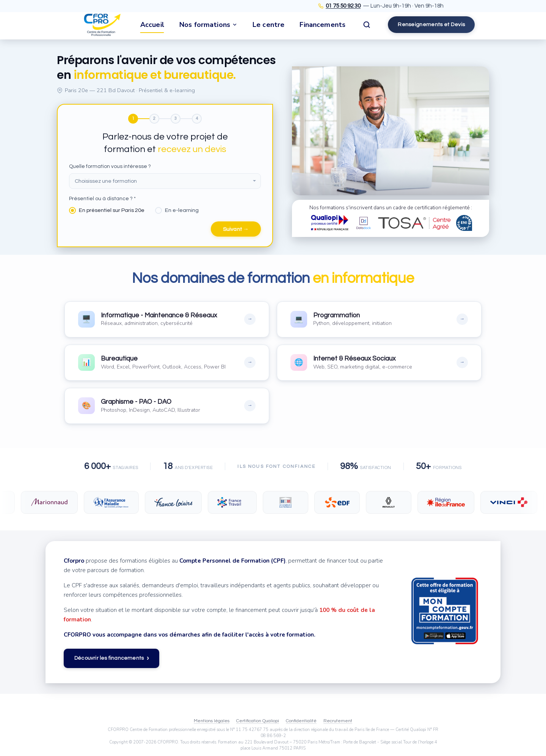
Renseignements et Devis (431, 24)
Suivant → (236, 230)
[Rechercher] (367, 25)
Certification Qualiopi (258, 721)
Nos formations (208, 25)
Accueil (152, 25)
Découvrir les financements (111, 659)
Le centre (268, 25)
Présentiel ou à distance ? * (102, 199)
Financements (322, 25)
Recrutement (338, 721)
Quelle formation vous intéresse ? (110, 166)
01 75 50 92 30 (343, 6)
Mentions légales (212, 721)
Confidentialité (301, 721)
